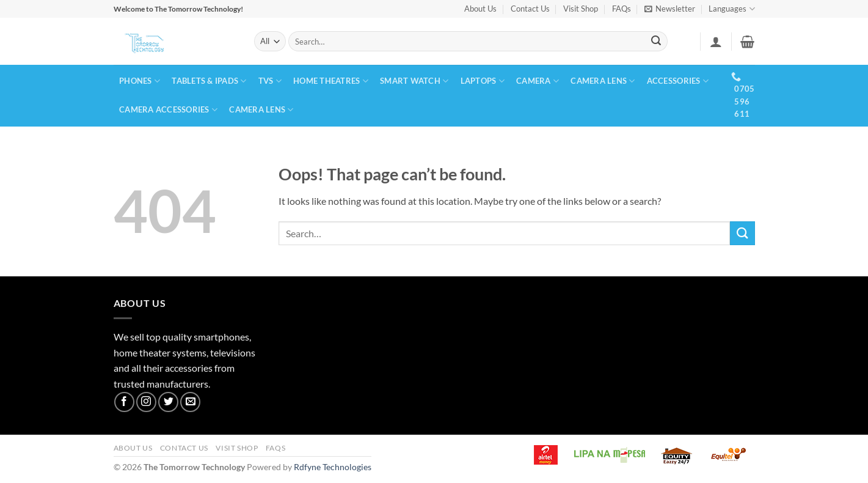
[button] (670, 9)
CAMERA (538, 81)
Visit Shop (581, 9)
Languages (731, 9)
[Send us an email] (190, 402)
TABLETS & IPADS (209, 81)
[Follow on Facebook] (124, 402)
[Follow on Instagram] (146, 402)
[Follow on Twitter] (168, 402)
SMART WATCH (414, 81)
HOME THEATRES (331, 81)
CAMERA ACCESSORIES (168, 110)
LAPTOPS (483, 81)
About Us (480, 9)
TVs (270, 81)
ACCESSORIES (678, 81)
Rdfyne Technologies (333, 467)
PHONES (140, 81)
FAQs (622, 9)
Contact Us (530, 9)
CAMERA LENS (603, 81)
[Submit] (656, 42)
